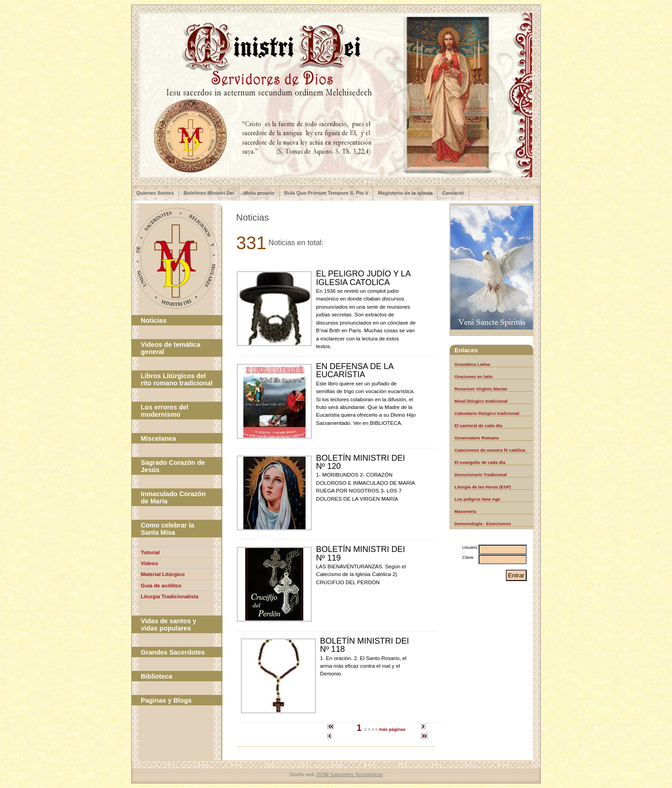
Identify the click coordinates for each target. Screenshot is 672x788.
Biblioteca (156, 676)
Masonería (465, 511)
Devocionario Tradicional (481, 475)
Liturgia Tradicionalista (170, 596)
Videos (149, 563)
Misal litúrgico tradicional (481, 401)
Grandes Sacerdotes (173, 652)
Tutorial (150, 552)
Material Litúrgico (163, 574)
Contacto (453, 193)
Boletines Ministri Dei (209, 193)
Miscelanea (158, 438)
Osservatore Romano (477, 438)
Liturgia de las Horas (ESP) (483, 487)
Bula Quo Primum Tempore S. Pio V (326, 193)
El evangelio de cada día (480, 462)
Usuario (470, 547)
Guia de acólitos (161, 585)
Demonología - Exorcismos (483, 524)
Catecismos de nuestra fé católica (490, 450)
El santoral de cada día (478, 426)
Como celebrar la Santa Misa (168, 529)
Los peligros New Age (477, 499)
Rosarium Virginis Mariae (481, 389)
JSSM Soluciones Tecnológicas (349, 774)
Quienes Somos (155, 193)
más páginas (392, 729)
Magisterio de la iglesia (405, 193)
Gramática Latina (472, 364)
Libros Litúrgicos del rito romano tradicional (177, 379)
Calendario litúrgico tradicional (487, 413)
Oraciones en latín (474, 377)
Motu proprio (259, 193)
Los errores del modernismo (165, 411)
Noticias (153, 320)
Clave (468, 557)
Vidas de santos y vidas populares (168, 625)
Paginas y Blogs (166, 700)
